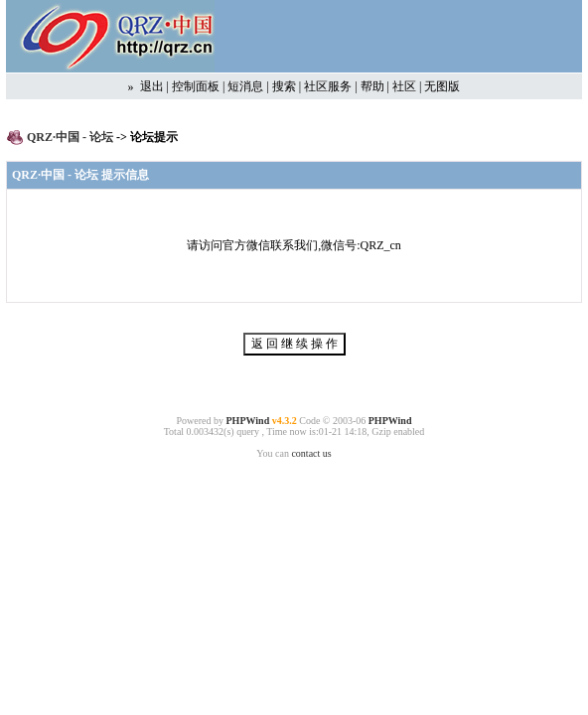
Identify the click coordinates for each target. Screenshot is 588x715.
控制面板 (196, 86)
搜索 (284, 86)
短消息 (245, 86)
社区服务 (328, 86)
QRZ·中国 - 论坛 (72, 137)
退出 (152, 86)
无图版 (442, 86)
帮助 (372, 86)
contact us (311, 453)
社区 (404, 86)
